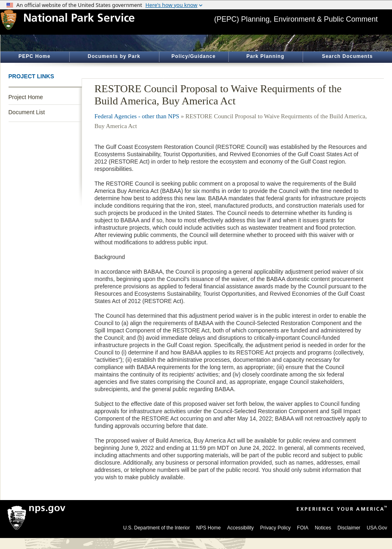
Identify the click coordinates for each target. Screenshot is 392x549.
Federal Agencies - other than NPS (137, 116)
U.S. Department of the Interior (156, 528)
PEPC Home (34, 56)
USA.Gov (377, 528)
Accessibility (240, 528)
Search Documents (347, 56)
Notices (323, 528)
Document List (27, 112)
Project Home (26, 97)
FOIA (303, 528)
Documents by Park (114, 56)
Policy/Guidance (193, 56)
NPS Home (208, 528)
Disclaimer (349, 528)
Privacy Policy (276, 528)
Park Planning (265, 56)
